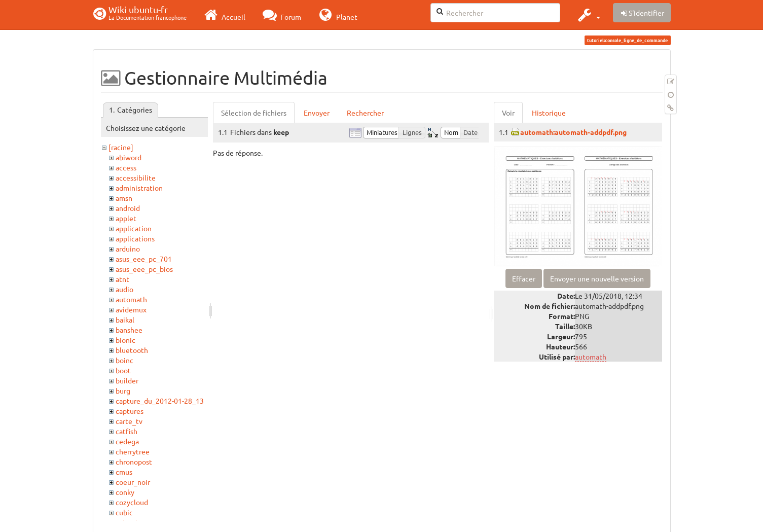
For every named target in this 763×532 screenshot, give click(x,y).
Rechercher (365, 113)
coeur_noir (133, 482)
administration (139, 188)
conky (125, 492)
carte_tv (129, 421)
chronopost (134, 462)
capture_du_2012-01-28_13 (160, 401)
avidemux (131, 309)
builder (127, 380)
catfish (126, 431)
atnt (122, 279)
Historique (549, 113)
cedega (127, 441)
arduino (128, 249)
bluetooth (132, 350)
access (126, 167)
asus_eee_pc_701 (144, 259)
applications (135, 238)
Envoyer (317, 113)
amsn (124, 198)
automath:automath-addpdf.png (573, 132)
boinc (124, 360)
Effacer (524, 278)
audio (124, 289)
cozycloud (132, 502)
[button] (588, 15)
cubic (124, 512)
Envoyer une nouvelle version (597, 278)
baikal (125, 320)
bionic (125, 340)
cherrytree (133, 451)
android (128, 208)
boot (123, 370)
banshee (129, 330)
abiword (129, 157)
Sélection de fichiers (254, 113)
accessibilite (136, 178)
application (134, 228)
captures (130, 411)
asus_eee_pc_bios (144, 269)
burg (123, 391)
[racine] (121, 147)
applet (126, 218)
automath (131, 299)
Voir (508, 113)
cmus (124, 472)
